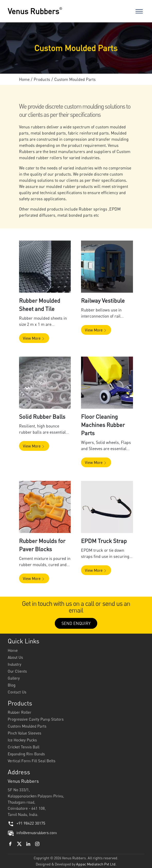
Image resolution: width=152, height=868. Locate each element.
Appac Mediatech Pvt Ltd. (96, 864)
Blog (12, 685)
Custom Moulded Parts (27, 726)
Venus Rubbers (35, 11)
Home (24, 79)
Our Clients (17, 671)
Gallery (14, 678)
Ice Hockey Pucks (22, 740)
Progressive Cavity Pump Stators (36, 719)
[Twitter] (19, 843)
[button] (45, 267)
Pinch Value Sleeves (24, 733)
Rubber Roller (20, 712)
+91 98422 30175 (26, 823)
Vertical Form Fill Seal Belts (32, 761)
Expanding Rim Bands (26, 754)
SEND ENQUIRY (76, 623)
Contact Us (17, 692)
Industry (15, 664)
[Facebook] (10, 843)
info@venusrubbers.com (32, 833)
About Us (15, 657)
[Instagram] (37, 843)
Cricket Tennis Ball (24, 747)
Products (42, 79)
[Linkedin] (28, 843)
